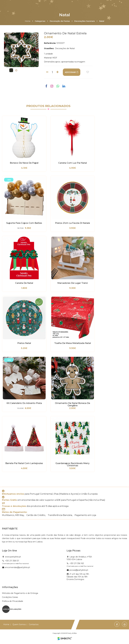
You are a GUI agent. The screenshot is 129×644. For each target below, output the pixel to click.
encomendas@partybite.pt (17, 567)
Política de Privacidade (13, 601)
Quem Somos (19, 624)
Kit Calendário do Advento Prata (24, 403)
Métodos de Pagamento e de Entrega (20, 593)
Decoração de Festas (60, 21)
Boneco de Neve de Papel (24, 163)
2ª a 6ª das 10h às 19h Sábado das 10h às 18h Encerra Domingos (78, 577)
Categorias (40, 21)
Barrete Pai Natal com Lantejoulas (24, 463)
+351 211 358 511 (12, 561)
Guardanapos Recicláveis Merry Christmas (73, 465)
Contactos (34, 624)
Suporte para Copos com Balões (24, 223)
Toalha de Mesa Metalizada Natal (73, 343)
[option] (21, 50)
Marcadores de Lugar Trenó (73, 283)
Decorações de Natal (65, 48)
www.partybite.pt (13, 557)
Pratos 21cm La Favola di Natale (73, 223)
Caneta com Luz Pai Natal (73, 163)
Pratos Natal (24, 343)
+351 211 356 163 (77, 563)
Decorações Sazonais (85, 21)
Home (28, 21)
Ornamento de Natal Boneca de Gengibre (73, 404)
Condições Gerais (10, 597)
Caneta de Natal (24, 283)
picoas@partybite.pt (79, 570)
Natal (102, 21)
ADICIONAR (72, 72)
